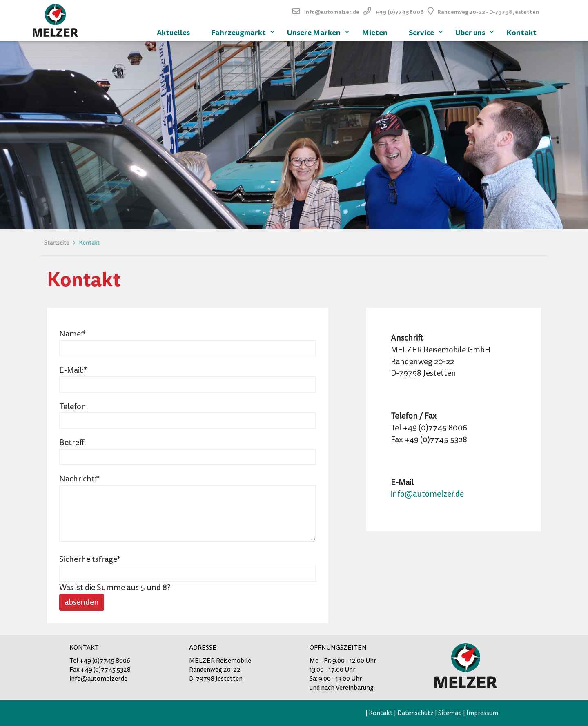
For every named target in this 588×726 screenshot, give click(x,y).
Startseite (57, 243)
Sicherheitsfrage (90, 559)
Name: (78, 334)
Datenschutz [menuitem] (415, 713)
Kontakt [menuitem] (521, 32)
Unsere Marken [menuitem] (319, 32)
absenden (82, 602)
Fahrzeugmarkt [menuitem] (244, 32)
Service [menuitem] (427, 32)
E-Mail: (78, 370)
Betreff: (72, 442)
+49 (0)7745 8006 (399, 12)
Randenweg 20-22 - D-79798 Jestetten (488, 12)
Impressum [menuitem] (482, 713)
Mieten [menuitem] (375, 32)
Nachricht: (79, 479)
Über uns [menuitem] (476, 32)
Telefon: (73, 406)
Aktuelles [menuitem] (173, 32)
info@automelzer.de (332, 12)
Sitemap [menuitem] (450, 713)
